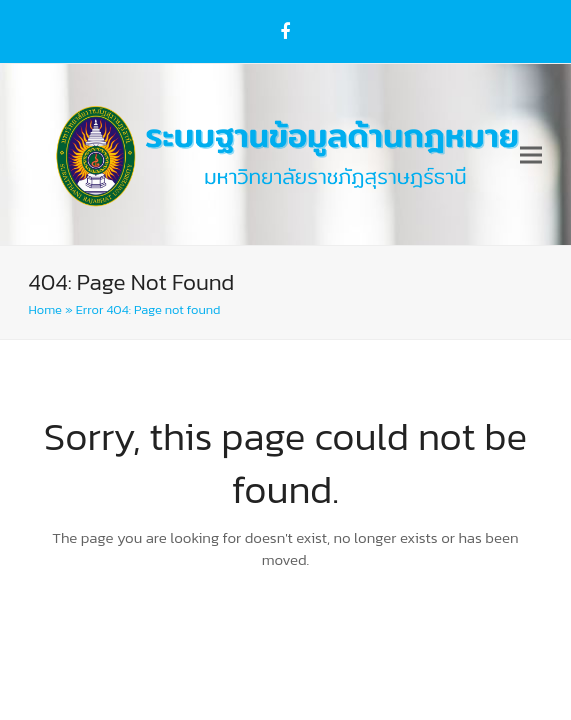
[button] (531, 154)
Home (45, 309)
